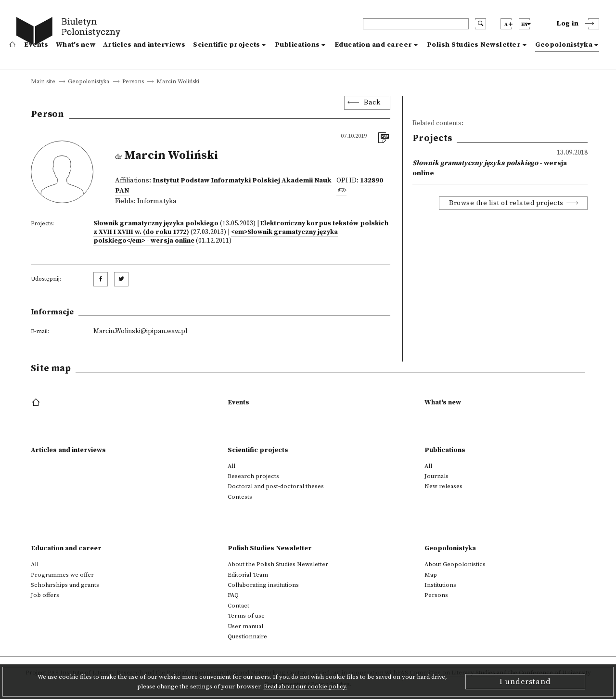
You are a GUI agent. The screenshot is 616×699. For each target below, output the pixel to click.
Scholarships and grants (65, 585)
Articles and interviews (144, 45)
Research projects (253, 476)
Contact (238, 606)
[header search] (416, 24)
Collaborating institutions (263, 585)
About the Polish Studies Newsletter (278, 564)
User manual (245, 626)
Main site (43, 82)
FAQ (233, 595)
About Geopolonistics (455, 564)
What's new (76, 45)
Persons (133, 82)
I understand (525, 682)
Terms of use (246, 616)
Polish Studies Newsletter (474, 45)
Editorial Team (248, 575)
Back (372, 103)
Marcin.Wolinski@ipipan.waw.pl (140, 331)
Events (36, 45)
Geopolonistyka (564, 45)
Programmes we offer (62, 575)
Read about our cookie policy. (306, 686)
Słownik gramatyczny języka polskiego (156, 223)
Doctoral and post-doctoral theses (276, 486)
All (231, 466)
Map (431, 575)
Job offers (45, 595)
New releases (443, 486)
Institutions (440, 585)
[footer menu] (37, 403)
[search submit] (481, 24)
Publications (297, 45)
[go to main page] (71, 32)
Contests (240, 497)
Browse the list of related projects (506, 203)
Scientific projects (227, 45)
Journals (436, 476)
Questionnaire (247, 636)
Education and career (373, 45)
